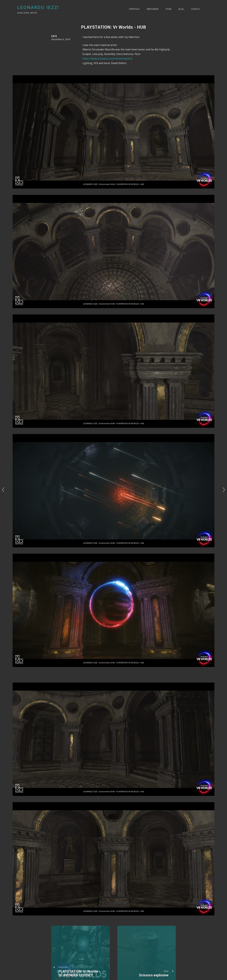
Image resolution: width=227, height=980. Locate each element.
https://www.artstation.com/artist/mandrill (107, 59)
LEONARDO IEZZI (38, 7)
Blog (181, 9)
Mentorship (153, 9)
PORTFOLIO (134, 9)
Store (169, 9)
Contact (196, 9)
